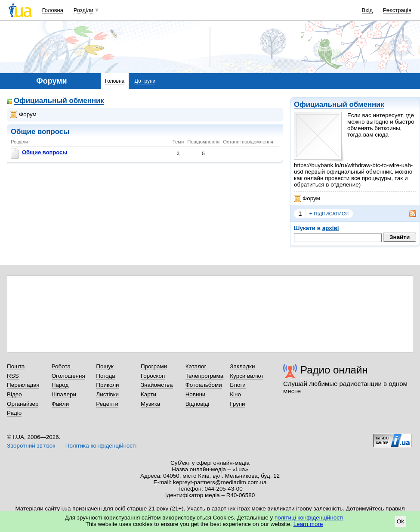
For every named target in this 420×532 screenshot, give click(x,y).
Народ (60, 385)
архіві (331, 228)
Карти (148, 394)
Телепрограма (205, 376)
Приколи (107, 385)
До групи (145, 81)
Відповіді (198, 404)
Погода (105, 376)
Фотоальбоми (204, 385)
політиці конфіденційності (309, 518)
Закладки (242, 366)
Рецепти (107, 404)
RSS (13, 376)
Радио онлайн (334, 370)
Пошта (16, 366)
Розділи (83, 10)
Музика (150, 404)
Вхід (367, 10)
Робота (61, 366)
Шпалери (64, 394)
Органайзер (23, 404)
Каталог (196, 366)
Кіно (235, 394)
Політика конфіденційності (101, 446)
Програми (154, 366)
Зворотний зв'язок (31, 446)
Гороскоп (153, 376)
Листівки (107, 394)
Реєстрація (397, 10)
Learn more (308, 524)
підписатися (329, 214)
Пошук (105, 366)
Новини (196, 394)
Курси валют (247, 376)
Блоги (238, 385)
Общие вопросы (40, 132)
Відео (14, 394)
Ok (400, 521)
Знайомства (157, 385)
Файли (60, 404)
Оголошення (68, 376)
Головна (53, 10)
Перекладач (23, 385)
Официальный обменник (339, 104)
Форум (307, 199)
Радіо (14, 413)
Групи (237, 404)
